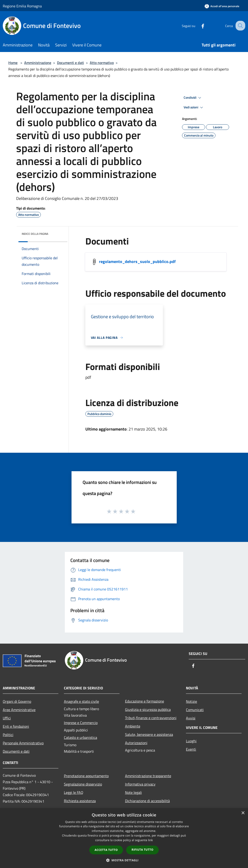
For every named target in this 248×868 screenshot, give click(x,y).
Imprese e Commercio (81, 723)
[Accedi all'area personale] (222, 6)
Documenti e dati (70, 63)
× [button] (243, 813)
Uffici (7, 718)
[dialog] (124, 838)
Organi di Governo (17, 701)
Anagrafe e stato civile (81, 701)
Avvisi (191, 718)
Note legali (133, 792)
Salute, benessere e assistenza (149, 734)
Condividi (193, 98)
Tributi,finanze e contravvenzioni (151, 718)
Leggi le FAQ (74, 792)
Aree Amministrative (19, 710)
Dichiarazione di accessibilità (147, 801)
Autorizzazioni (136, 743)
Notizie (191, 701)
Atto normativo (102, 63)
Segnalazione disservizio (83, 784)
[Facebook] (199, 26)
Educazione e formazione (145, 701)
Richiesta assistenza (80, 801)
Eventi (191, 749)
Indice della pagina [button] (35, 234)
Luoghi (191, 741)
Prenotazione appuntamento (86, 776)
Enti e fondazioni (16, 726)
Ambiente (133, 726)
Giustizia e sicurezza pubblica (148, 709)
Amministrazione (38, 63)
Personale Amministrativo (23, 743)
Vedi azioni (194, 107)
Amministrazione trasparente (148, 776)
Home (13, 63)
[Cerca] (240, 26)
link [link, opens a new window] (151, 840)
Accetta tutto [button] (106, 850)
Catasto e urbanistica (81, 737)
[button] (124, 860)
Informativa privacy (140, 784)
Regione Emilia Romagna (22, 6)
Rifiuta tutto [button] (142, 850)
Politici (8, 735)
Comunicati (195, 710)
